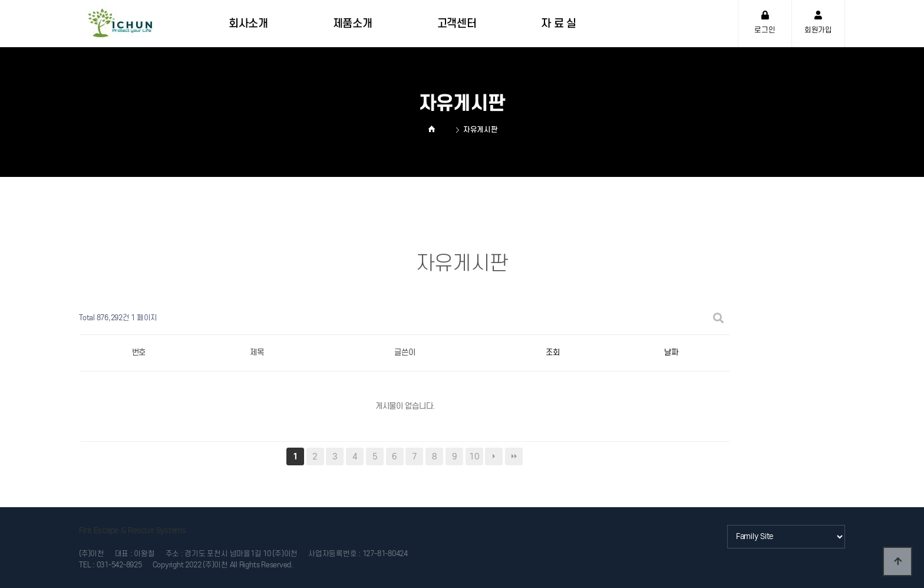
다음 (494, 456)
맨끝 (514, 456)
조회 (552, 352)
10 (474, 456)
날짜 (671, 352)
